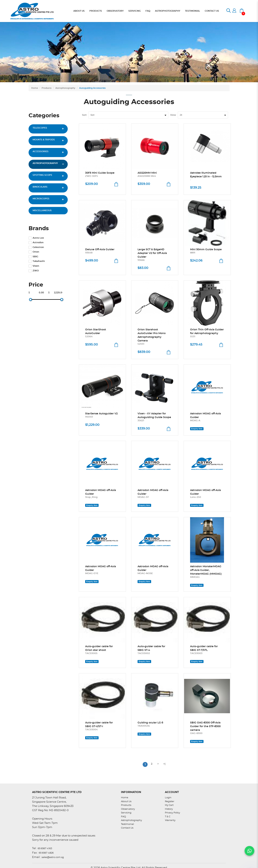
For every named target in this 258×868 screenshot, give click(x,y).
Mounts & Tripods (44, 140)
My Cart (169, 805)
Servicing (126, 813)
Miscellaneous (42, 210)
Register (170, 802)
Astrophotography (65, 88)
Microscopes (41, 199)
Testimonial (127, 824)
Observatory (128, 809)
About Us (126, 802)
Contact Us (127, 828)
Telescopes (40, 128)
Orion (34, 252)
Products (47, 88)
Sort (84, 115)
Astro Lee (36, 238)
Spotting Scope (42, 175)
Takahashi (37, 261)
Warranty (170, 820)
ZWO (34, 271)
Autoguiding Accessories (92, 88)
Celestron (36, 247)
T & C (168, 817)
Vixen (34, 266)
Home (35, 88)
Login (168, 798)
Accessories (41, 151)
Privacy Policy (172, 813)
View (173, 115)
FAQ (123, 817)
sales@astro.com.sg (53, 857)
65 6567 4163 (45, 849)
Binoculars (40, 187)
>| (164, 764)
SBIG (33, 257)
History (169, 809)
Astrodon (36, 243)
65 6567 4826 (46, 853)
